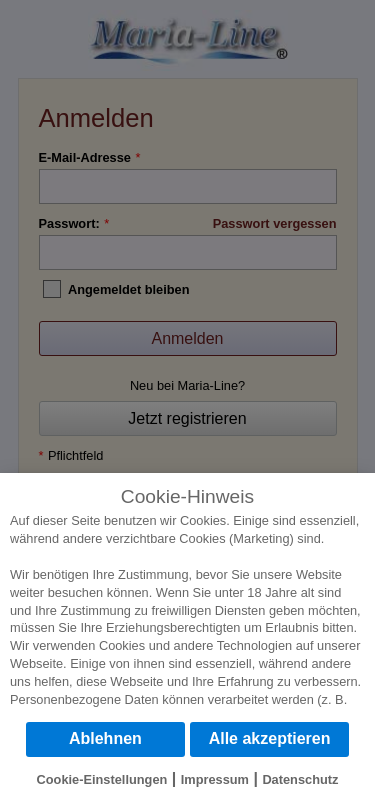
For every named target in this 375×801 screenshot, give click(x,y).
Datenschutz (300, 779)
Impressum (215, 779)
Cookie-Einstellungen (102, 779)
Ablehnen (105, 738)
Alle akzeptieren (270, 738)
